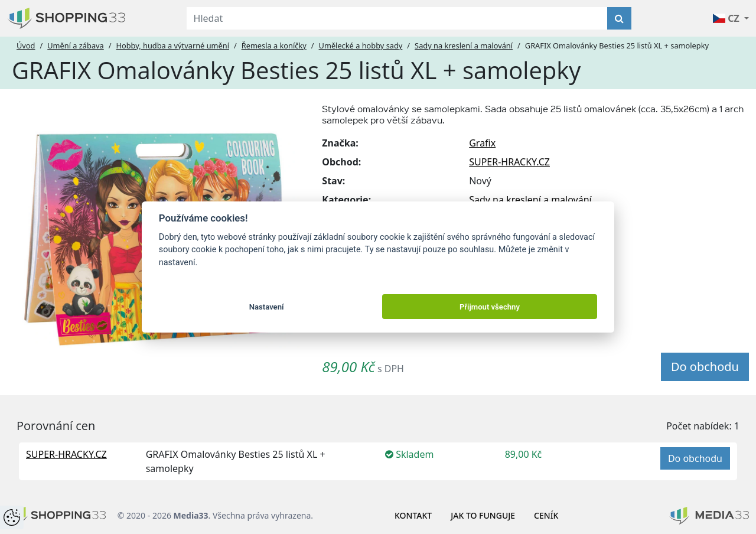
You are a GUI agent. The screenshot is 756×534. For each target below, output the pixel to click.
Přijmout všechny (490, 307)
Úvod (26, 45)
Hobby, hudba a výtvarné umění (173, 45)
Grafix (482, 143)
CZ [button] (727, 18)
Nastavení (267, 307)
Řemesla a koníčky (274, 45)
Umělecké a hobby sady (361, 45)
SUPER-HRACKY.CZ (509, 162)
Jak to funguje (483, 515)
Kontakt (413, 515)
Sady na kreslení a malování (464, 45)
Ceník (546, 515)
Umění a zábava (76, 45)
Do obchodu (705, 367)
